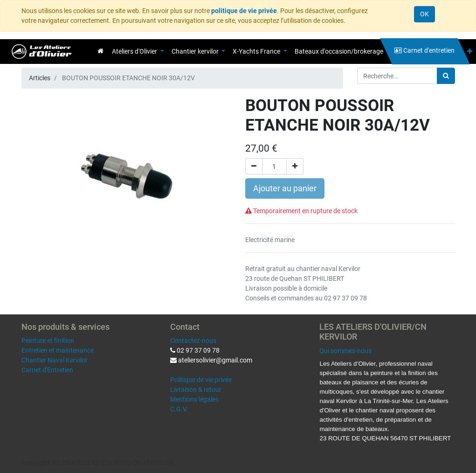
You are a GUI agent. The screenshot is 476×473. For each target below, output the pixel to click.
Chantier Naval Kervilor (55, 360)
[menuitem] (100, 51)
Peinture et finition (48, 341)
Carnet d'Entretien (47, 370)
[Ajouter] (295, 166)
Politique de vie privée (201, 380)
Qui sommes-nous (345, 351)
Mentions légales (194, 399)
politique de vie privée (244, 11)
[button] (470, 52)
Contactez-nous (193, 341)
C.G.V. (179, 409)
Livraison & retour (196, 390)
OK (424, 14)
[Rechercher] (446, 76)
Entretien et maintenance (58, 350)
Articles (40, 78)
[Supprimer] (254, 166)
